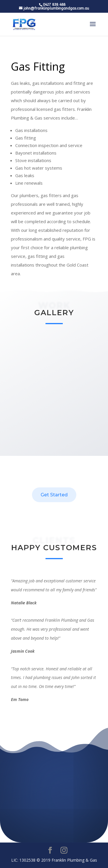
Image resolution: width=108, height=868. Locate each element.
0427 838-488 (54, 825)
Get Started (54, 495)
